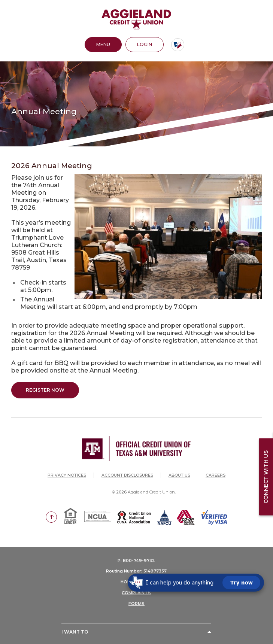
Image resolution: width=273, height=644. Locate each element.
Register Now (45, 390)
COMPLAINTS (136, 593)
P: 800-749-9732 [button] (136, 561)
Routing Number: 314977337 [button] (136, 571)
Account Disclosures (127, 475)
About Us (179, 475)
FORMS (136, 604)
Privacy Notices (67, 475)
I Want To (75, 632)
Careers (216, 475)
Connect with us (266, 477)
